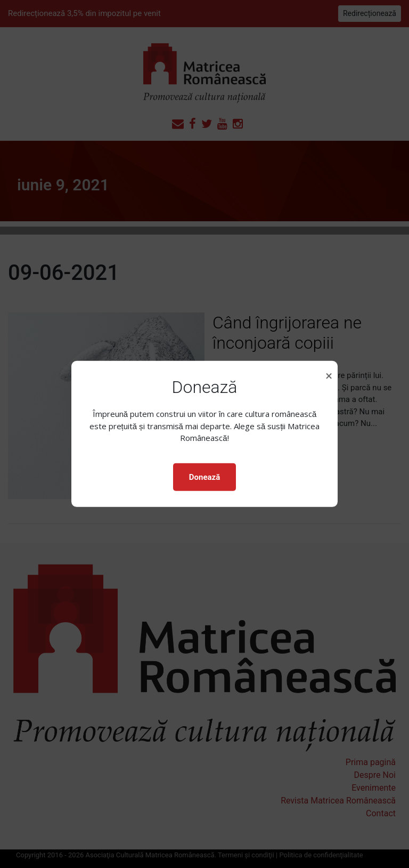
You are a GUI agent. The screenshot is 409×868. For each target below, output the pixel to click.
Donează (204, 477)
